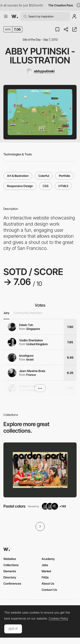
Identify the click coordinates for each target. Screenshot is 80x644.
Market (46, 571)
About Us (48, 583)
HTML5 (63, 186)
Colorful (44, 176)
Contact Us (49, 590)
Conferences (12, 583)
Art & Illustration (18, 176)
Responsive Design (20, 186)
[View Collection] (40, 470)
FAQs (45, 577)
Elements (10, 571)
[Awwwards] (15, 16)
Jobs (45, 565)
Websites (10, 559)
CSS (46, 186)
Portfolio (65, 176)
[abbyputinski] (40, 71)
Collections (11, 565)
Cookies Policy (58, 618)
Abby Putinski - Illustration (40, 56)
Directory (10, 577)
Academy (48, 559)
